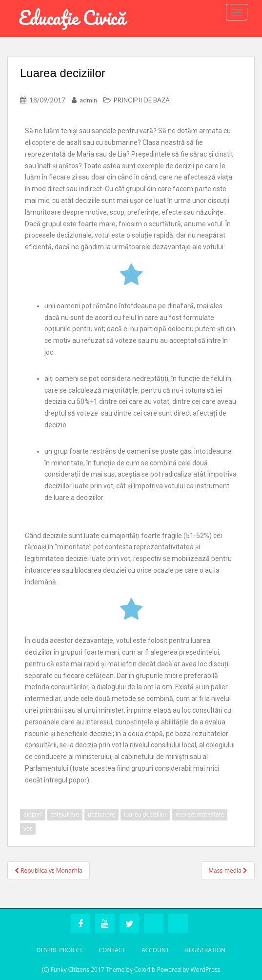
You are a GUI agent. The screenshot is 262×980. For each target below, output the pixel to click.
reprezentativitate (200, 814)
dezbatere (101, 814)
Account (155, 950)
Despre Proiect (60, 950)
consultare (65, 814)
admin (88, 100)
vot (28, 829)
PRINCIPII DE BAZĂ (142, 100)
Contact (112, 950)
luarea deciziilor (145, 814)
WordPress (205, 970)
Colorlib (145, 970)
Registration (205, 950)
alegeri (33, 814)
